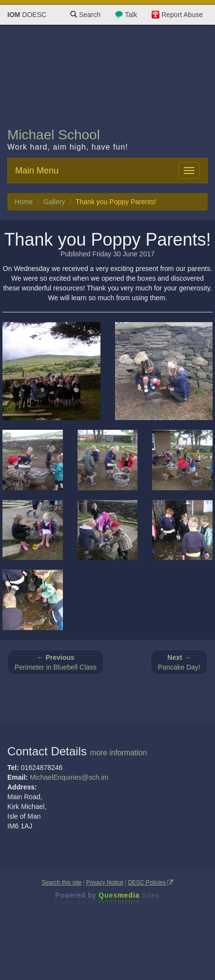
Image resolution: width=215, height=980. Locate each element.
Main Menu (37, 171)
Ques (129, 895)
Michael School (54, 135)
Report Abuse (182, 15)
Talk (131, 15)
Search (85, 15)
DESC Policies (151, 883)
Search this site (62, 883)
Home (24, 202)
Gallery (54, 202)
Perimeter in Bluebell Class (56, 662)
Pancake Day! (179, 662)
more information (118, 753)
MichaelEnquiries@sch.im (69, 777)
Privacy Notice (105, 883)
